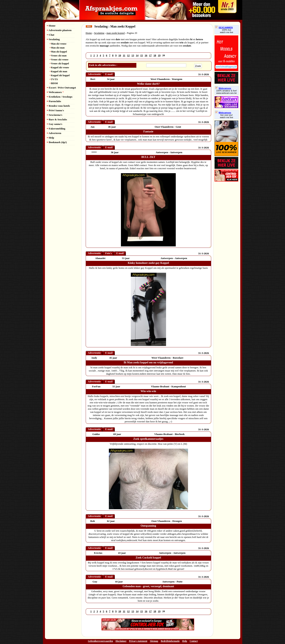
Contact (194, 641)
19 (159, 55)
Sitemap (154, 641)
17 (150, 55)
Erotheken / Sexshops (60, 97)
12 (128, 55)
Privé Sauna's (55, 110)
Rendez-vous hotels (58, 106)
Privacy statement (138, 641)
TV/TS (54, 79)
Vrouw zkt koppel (59, 64)
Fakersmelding (56, 129)
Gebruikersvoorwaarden (100, 641)
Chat (51, 35)
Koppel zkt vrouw (60, 67)
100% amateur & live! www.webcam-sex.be (227, 92)
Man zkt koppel (58, 52)
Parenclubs (54, 101)
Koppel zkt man (59, 71)
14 (137, 55)
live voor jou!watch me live (227, 116)
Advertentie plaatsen (59, 30)
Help (51, 138)
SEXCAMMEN (224, 28)
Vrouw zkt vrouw (59, 60)
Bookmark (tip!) (57, 142)
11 (124, 55)
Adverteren (54, 133)
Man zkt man (57, 48)
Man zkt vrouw (58, 44)
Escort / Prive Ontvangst (61, 88)
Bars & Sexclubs (57, 119)
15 (142, 55)
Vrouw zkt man (58, 56)
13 (133, 55)
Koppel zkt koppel (60, 75)
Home (51, 26)
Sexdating (53, 39)
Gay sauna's (55, 124)
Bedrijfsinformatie (170, 641)
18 (155, 55)
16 (146, 55)
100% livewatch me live (227, 31)
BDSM (54, 83)
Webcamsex (55, 92)
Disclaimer (121, 641)
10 (120, 55)
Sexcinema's (55, 115)
